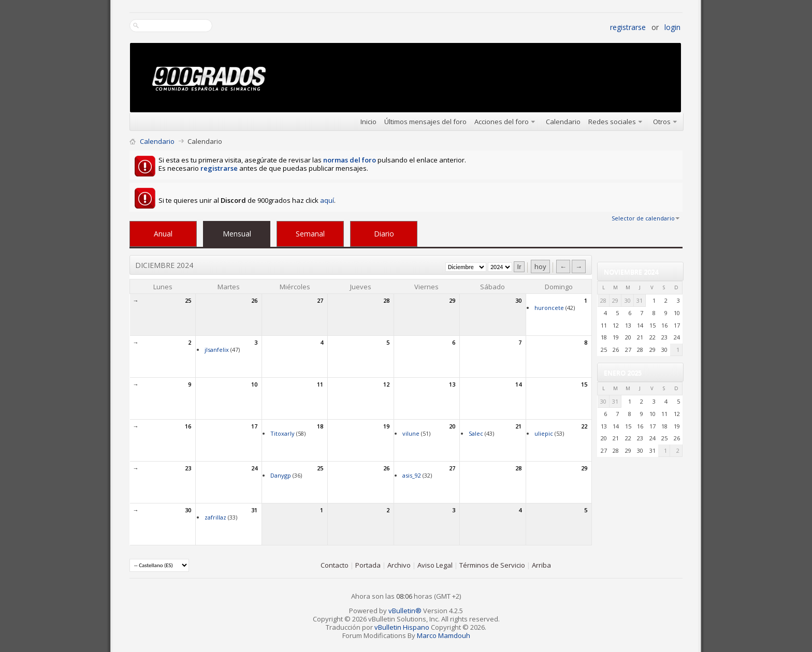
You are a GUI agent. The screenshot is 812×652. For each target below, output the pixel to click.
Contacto (335, 565)
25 (188, 300)
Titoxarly (282, 433)
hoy (540, 266)
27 (320, 300)
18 (320, 426)
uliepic (544, 433)
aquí (327, 200)
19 (386, 426)
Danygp (281, 475)
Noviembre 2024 (631, 272)
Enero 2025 (623, 373)
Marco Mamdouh (444, 635)
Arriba (541, 565)
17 (254, 426)
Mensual (237, 234)
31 (254, 510)
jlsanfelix (217, 350)
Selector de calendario (643, 218)
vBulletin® (405, 611)
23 (188, 468)
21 (518, 426)
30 (518, 300)
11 (320, 384)
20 (452, 426)
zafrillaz (215, 517)
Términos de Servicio (492, 565)
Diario (384, 234)
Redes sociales (612, 122)
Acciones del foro (502, 122)
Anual (163, 234)
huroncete (549, 308)
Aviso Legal (435, 565)
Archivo (399, 565)
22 (584, 426)
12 (386, 384)
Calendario (563, 122)
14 (518, 384)
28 (386, 300)
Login (672, 27)
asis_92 (412, 475)
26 (254, 300)
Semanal (310, 234)
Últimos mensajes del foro (425, 122)
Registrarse (628, 27)
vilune (411, 433)
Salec (476, 433)
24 (254, 468)
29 (452, 300)
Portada (368, 565)
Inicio (368, 122)
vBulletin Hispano (402, 627)
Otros (662, 122)
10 (254, 384)
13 (452, 384)
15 (584, 384)
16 (188, 426)
